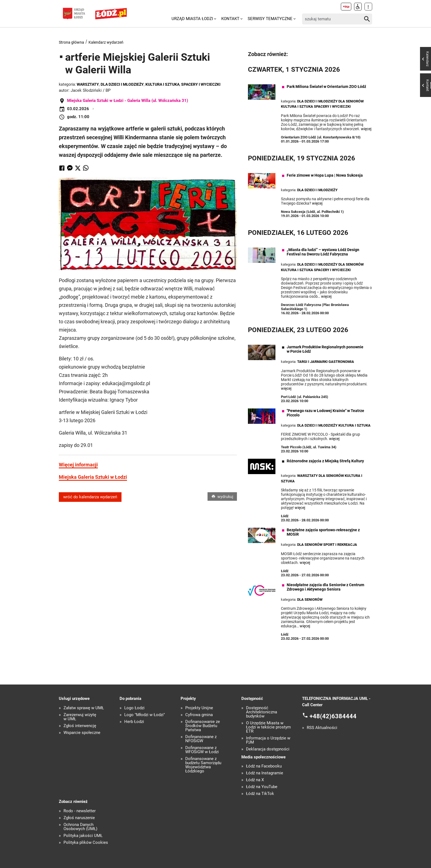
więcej (366, 129)
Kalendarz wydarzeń (106, 42)
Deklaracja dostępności (268, 749)
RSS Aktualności (322, 728)
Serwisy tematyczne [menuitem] (270, 19)
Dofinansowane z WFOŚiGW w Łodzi (202, 750)
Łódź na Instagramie (265, 773)
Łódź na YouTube (262, 787)
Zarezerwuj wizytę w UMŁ (80, 717)
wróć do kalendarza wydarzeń (90, 497)
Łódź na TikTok (260, 794)
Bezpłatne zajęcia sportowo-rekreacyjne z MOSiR (323, 532)
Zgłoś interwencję (80, 726)
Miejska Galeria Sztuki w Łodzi (93, 477)
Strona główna (71, 42)
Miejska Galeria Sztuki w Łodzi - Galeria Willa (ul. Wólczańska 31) (128, 101)
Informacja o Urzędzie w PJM (268, 740)
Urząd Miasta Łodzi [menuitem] (192, 19)
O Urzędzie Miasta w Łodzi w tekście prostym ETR (268, 727)
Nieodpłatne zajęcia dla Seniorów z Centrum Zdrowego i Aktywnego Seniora (325, 587)
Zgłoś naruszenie (79, 818)
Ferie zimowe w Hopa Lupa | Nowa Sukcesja (325, 175)
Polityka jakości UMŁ (83, 836)
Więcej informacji (78, 465)
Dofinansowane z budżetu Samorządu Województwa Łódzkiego (203, 765)
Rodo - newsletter (80, 811)
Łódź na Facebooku (264, 766)
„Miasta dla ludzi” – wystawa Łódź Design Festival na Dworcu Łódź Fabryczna (323, 252)
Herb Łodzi (134, 722)
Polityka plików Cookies (86, 843)
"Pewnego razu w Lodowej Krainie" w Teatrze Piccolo (325, 413)
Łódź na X (255, 780)
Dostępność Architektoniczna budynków (262, 712)
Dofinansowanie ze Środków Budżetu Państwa (203, 726)
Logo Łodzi (134, 708)
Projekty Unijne (199, 708)
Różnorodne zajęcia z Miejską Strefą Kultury (325, 461)
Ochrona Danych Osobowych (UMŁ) (80, 827)
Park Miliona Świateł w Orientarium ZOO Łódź (326, 87)
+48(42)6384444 (333, 716)
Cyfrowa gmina (199, 715)
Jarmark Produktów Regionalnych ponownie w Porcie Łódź (325, 349)
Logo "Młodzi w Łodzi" (145, 715)
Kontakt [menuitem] (230, 19)
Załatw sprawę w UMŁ (84, 708)
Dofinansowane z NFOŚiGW (201, 739)
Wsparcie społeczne (82, 733)
